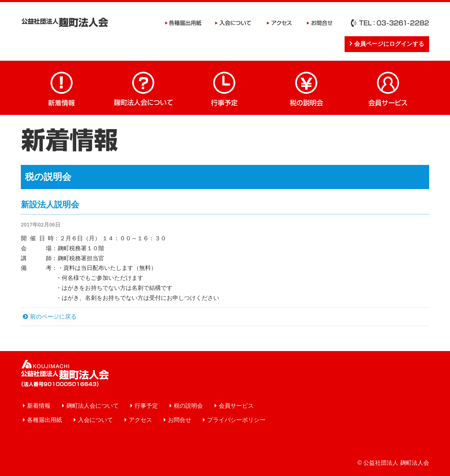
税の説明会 (307, 88)
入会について (233, 23)
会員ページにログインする (389, 44)
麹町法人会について (143, 88)
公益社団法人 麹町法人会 (65, 22)
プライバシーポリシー (236, 420)
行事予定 (225, 88)
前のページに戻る (53, 317)
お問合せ (320, 23)
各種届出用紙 (183, 23)
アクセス (279, 23)
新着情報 (62, 88)
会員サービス (388, 88)
